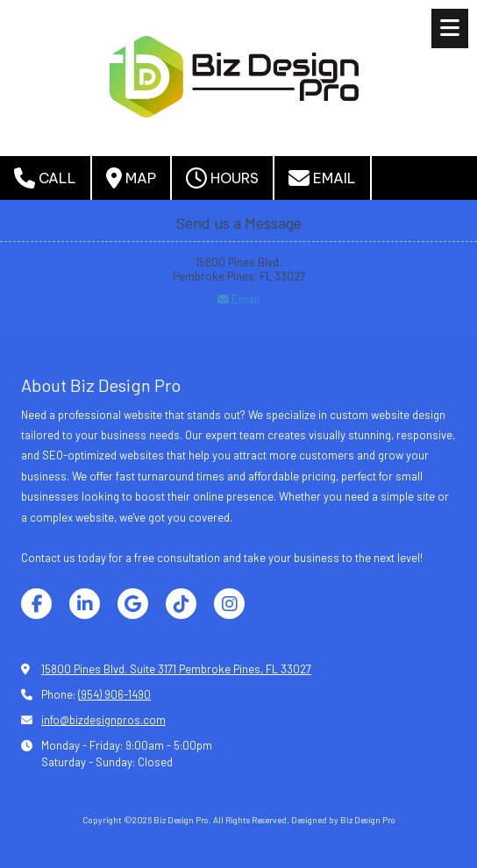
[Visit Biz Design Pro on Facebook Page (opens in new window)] (36, 604)
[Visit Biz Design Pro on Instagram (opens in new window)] (229, 604)
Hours (222, 178)
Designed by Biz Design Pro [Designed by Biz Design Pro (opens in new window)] (343, 820)
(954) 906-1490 (114, 694)
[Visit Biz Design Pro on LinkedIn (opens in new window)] (85, 604)
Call (45, 178)
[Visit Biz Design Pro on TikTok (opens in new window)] (181, 604)
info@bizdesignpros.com (103, 720)
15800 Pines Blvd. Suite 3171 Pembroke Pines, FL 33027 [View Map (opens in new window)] (176, 669)
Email (322, 178)
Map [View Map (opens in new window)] (131, 178)
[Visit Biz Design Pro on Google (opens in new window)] (133, 604)
